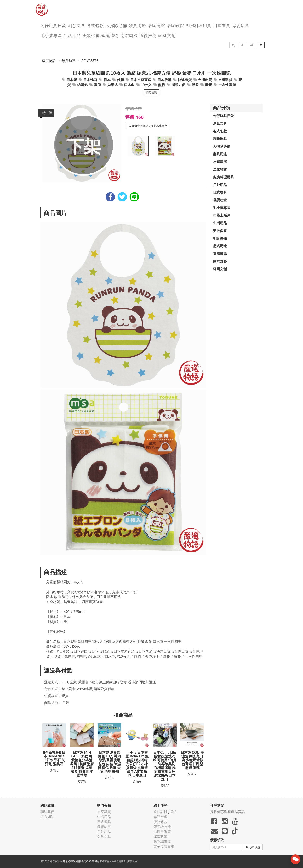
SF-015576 (90, 61)
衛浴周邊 (129, 35)
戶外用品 (220, 185)
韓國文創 (167, 35)
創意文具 (76, 25)
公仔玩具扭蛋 (53, 25)
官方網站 (47, 817)
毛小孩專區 (51, 35)
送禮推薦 (148, 35)
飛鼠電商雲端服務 (123, 861)
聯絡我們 (47, 812)
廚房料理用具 (198, 25)
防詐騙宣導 (162, 842)
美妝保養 (91, 35)
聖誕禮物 (110, 35)
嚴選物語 (49, 61)
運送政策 (160, 837)
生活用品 (72, 35)
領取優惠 (253, 847)
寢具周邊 (137, 25)
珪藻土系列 (222, 215)
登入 (174, 812)
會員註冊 (160, 812)
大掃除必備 (116, 25)
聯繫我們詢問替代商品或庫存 (148, 126)
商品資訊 (151, 93)
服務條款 (160, 822)
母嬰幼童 (241, 25)
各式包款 (95, 25)
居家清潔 (156, 25)
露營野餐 (220, 261)
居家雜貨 (175, 25)
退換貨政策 (162, 832)
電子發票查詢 (164, 846)
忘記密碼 (160, 817)
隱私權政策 (162, 827)
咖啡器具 (220, 139)
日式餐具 (222, 25)
